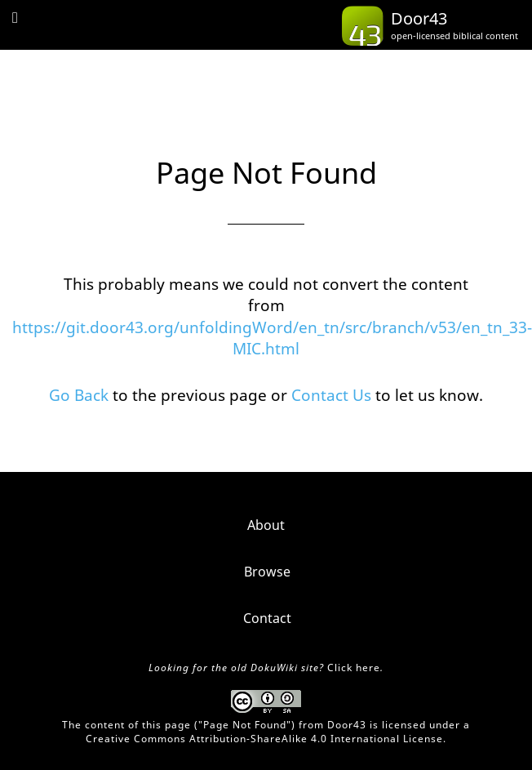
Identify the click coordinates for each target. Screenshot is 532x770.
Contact (267, 618)
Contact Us (331, 395)
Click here (354, 668)
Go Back (79, 395)
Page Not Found (245, 725)
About (266, 525)
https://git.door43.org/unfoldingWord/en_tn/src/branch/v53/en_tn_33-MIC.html (272, 338)
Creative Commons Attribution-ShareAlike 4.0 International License (264, 739)
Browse (267, 572)
